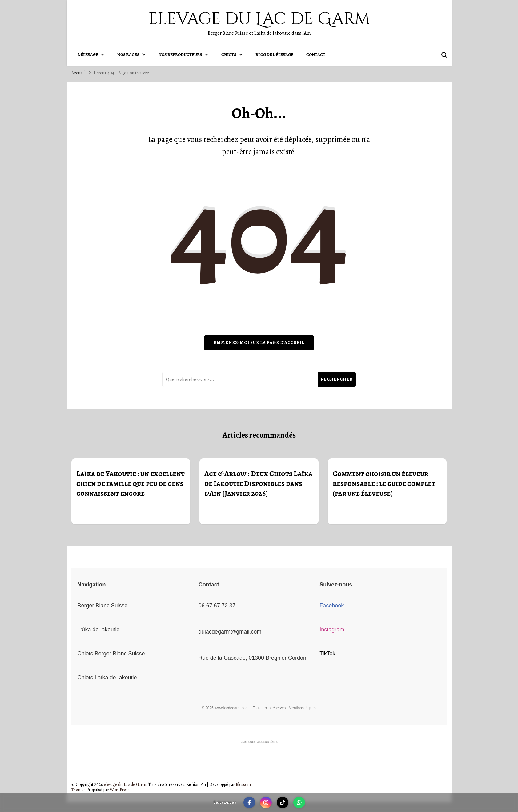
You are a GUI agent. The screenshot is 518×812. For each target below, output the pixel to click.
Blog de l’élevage (274, 55)
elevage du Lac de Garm (259, 19)
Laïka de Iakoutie (99, 630)
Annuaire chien (267, 742)
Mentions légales (303, 708)
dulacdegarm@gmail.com (230, 632)
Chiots (229, 55)
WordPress (120, 790)
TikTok (327, 654)
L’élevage (88, 55)
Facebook (332, 606)
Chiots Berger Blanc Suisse (111, 654)
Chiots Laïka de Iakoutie (107, 678)
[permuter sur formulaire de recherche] (444, 55)
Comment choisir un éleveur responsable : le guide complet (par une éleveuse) (384, 483)
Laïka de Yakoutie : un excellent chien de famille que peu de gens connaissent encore (131, 483)
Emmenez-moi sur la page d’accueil (259, 343)
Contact (316, 55)
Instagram (332, 630)
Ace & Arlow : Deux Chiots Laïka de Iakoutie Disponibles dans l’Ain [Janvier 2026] (258, 483)
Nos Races (128, 55)
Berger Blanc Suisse (103, 606)
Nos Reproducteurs (180, 55)
